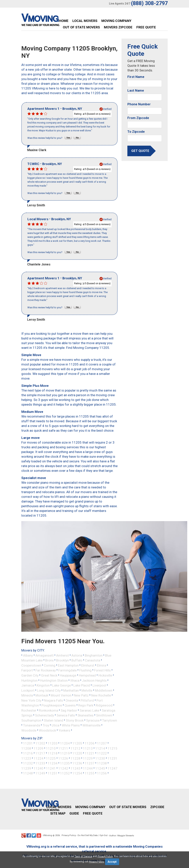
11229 (88, 758)
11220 (77, 753)
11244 (88, 768)
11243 (76, 768)
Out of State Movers (81, 27)
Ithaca (75, 680)
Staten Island (54, 720)
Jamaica (28, 685)
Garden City (30, 675)
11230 (100, 758)
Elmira (101, 665)
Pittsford (87, 700)
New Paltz (81, 695)
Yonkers (64, 730)
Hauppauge (68, 675)
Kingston (43, 685)
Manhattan (71, 690)
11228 (76, 758)
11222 (102, 753)
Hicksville (105, 675)
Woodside (29, 730)
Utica (55, 725)
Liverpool (99, 685)
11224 (39, 758)
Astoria (77, 655)
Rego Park (86, 705)
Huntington (29, 680)
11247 (112, 768)
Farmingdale (67, 670)
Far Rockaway (46, 670)
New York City (31, 700)
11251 (53, 773)
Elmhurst (88, 665)
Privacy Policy (69, 835)
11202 (40, 743)
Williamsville (91, 725)
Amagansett (45, 655)
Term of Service (83, 856)
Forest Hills (102, 670)
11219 (65, 753)
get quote (140, 151)
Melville (87, 690)
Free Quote (146, 27)
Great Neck (49, 675)
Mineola (27, 695)
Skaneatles (85, 715)
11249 (40, 773)
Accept (112, 862)
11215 (112, 748)
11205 (77, 743)
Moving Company (116, 21)
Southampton (31, 720)
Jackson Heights (94, 680)
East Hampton (68, 665)
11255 (90, 773)
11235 (65, 763)
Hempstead (87, 675)
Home (64, 21)
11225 (51, 758)
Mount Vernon (61, 695)
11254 (77, 773)
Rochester (29, 710)
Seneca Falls (66, 715)
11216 (28, 753)
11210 (51, 748)
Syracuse (93, 720)
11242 (63, 768)
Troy (46, 725)
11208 (26, 748)
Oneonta (72, 700)
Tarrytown (110, 720)
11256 (102, 773)
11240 (39, 768)
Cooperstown (31, 665)
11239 (26, 768)
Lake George (62, 685)
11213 (88, 748)
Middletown (104, 690)
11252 (65, 773)
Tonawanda (32, 725)
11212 (76, 748)
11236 (77, 763)
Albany (28, 655)
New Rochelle (101, 695)
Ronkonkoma (49, 710)
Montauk (42, 695)
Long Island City (49, 690)
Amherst (63, 655)
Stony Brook (75, 720)
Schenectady (45, 715)
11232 (28, 763)
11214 (100, 748)
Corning (50, 665)
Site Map (58, 813)
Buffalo (77, 660)
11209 (39, 748)
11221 (90, 753)
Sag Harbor (69, 710)
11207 (102, 743)
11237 (90, 763)
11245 (100, 768)
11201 (28, 743)
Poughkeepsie (52, 705)
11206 (90, 743)
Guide (74, 813)
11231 (112, 758)
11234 (53, 763)
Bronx (49, 660)
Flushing (85, 670)
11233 (40, 763)
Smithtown (104, 715)
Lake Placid (82, 685)
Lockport (28, 690)
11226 (63, 758)
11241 (51, 768)
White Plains (71, 725)
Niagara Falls (54, 700)
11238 (102, 763)
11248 (28, 773)
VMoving (48, 835)
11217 (40, 753)
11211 (63, 748)
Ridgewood (104, 705)
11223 (26, 758)
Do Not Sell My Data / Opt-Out (93, 835)
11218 (53, 753)
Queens (70, 705)
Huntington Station (54, 680)
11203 (53, 743)
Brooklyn (63, 660)
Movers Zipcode (118, 27)
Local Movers (85, 21)
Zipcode (157, 807)
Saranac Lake (89, 710)
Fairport (27, 670)
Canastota (93, 660)
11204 (65, 743)
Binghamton (94, 655)
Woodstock (47, 730)
